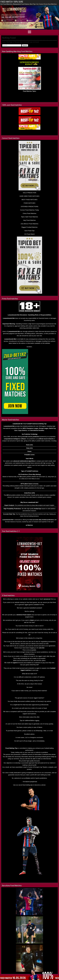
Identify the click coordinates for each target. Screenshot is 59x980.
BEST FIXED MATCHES (29, 200)
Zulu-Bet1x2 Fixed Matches (29, 224)
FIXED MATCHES (29, 203)
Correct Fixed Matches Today (29, 210)
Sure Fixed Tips (30, 231)
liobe (32, 620)
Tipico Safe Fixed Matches (30, 217)
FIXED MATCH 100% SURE (12, 2)
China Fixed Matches (29, 213)
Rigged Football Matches (29, 227)
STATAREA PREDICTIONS (29, 207)
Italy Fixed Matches (30, 220)
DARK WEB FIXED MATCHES (29, 196)
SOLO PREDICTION (30, 193)
